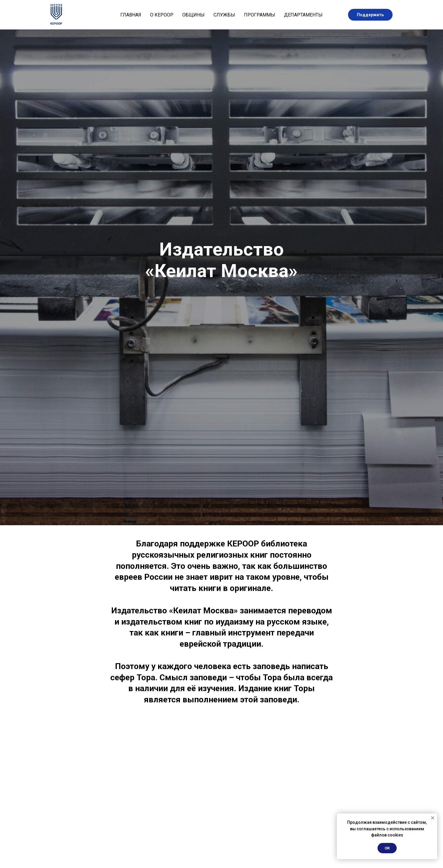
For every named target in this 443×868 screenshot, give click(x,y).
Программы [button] (260, 15)
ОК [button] (387, 848)
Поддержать (370, 15)
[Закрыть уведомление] (433, 818)
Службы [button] (224, 15)
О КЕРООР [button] (162, 15)
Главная (131, 15)
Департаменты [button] (303, 15)
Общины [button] (193, 15)
